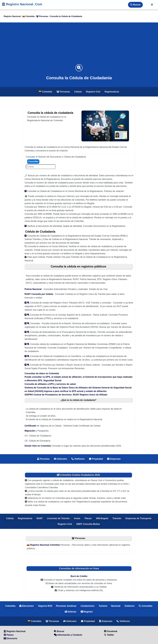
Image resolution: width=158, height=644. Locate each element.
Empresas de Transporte (138, 518)
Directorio (10, 638)
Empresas (114, 459)
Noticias (71, 612)
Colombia (10, 606)
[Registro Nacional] (152, 5)
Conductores (88, 606)
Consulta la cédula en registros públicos (79, 266)
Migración (30, 431)
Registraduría (112, 92)
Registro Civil (93, 92)
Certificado (30, 426)
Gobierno (129, 606)
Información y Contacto (68, 635)
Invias (77, 518)
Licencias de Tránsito (58, 518)
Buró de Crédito (79, 576)
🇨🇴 (29, 16)
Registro (87, 612)
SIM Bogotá (102, 518)
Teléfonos (123, 621)
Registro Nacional (15, 631)
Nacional (116, 606)
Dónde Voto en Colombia (38, 446)
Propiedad (96, 459)
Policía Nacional (33, 289)
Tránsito (117, 518)
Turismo (103, 606)
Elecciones (26, 606)
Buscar (135, 5)
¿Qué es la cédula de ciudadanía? (78, 400)
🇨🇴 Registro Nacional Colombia (44, 545)
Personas (63, 92)
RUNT (40, 518)
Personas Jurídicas (66, 606)
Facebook (111, 631)
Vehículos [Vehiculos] (61, 459)
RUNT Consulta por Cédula (39, 294)
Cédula (78, 92)
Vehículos (70, 621)
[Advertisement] (79, 45)
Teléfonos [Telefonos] (78, 459)
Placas (88, 518)
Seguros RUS (45, 606)
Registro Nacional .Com (22, 4)
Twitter (109, 635)
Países (9, 635)
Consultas (146, 606)
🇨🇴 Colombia (45, 92)
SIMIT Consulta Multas (88, 524)
